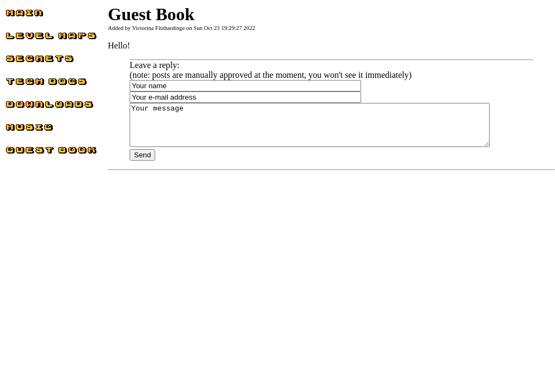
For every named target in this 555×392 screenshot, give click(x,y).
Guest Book (26, 153)
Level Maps (26, 38)
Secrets (18, 61)
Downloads (25, 107)
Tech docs (23, 84)
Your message (331, 129)
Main (15, 16)
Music (16, 130)
